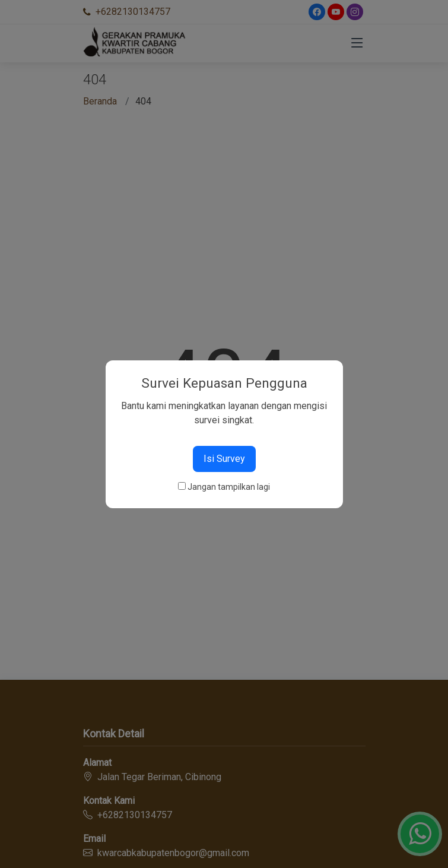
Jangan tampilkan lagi (229, 487)
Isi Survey (224, 459)
